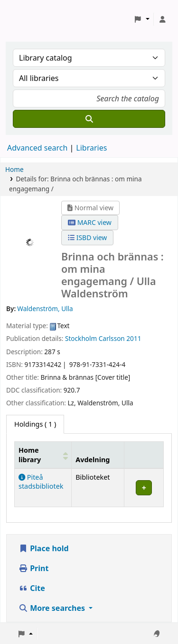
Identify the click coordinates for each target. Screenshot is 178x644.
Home (14, 169)
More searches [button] (53, 608)
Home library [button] (30, 455)
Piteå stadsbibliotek (41, 482)
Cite (32, 588)
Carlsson (112, 338)
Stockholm (81, 338)
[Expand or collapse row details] (144, 487)
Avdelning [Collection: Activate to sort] (93, 460)
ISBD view (87, 237)
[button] (142, 19)
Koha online (31, 19)
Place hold (44, 548)
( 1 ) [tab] (35, 424)
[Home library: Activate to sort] (43, 455)
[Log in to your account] (162, 19)
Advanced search (37, 148)
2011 (134, 338)
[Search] (89, 119)
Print (33, 568)
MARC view (90, 222)
